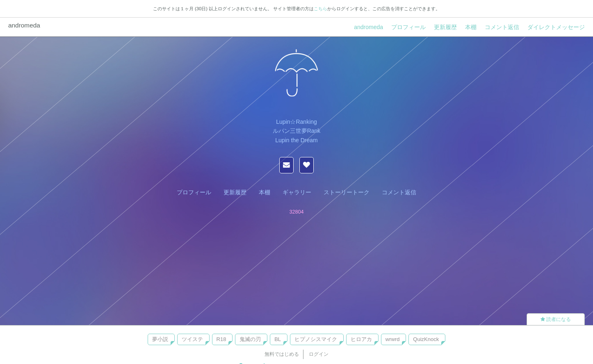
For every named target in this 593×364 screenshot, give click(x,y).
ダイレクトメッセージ (556, 27)
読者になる (556, 319)
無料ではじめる (282, 354)
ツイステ (192, 339)
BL (278, 339)
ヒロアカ (361, 339)
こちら (320, 9)
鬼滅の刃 (250, 339)
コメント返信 (502, 27)
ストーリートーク (347, 192)
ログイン (319, 354)
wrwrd (393, 339)
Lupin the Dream (296, 140)
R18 (221, 339)
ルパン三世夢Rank (297, 131)
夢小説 (160, 339)
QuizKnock (426, 339)
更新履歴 (445, 27)
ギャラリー (297, 192)
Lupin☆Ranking (296, 122)
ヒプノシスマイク (316, 339)
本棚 (471, 27)
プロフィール (408, 27)
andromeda (368, 27)
